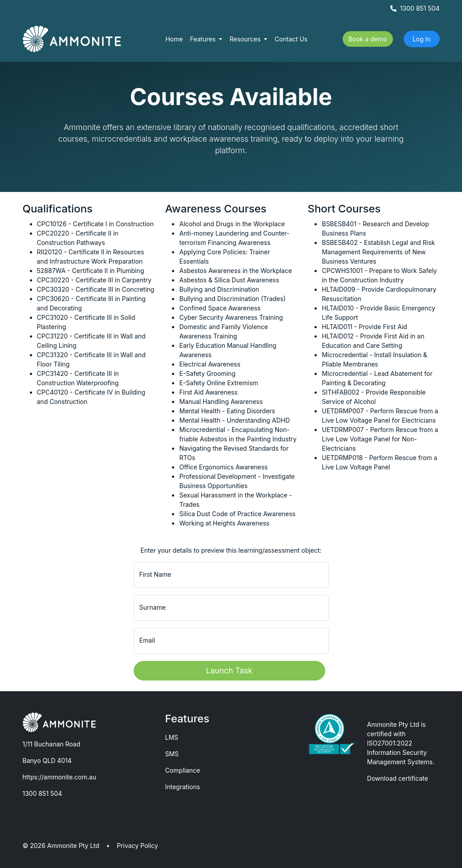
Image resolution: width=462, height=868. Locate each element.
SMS (172, 754)
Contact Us (291, 39)
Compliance (182, 770)
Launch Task (229, 670)
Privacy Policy (137, 846)
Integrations (182, 787)
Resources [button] (246, 39)
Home (174, 39)
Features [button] (203, 39)
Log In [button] (422, 39)
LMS (172, 737)
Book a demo (368, 39)
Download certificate (398, 778)
